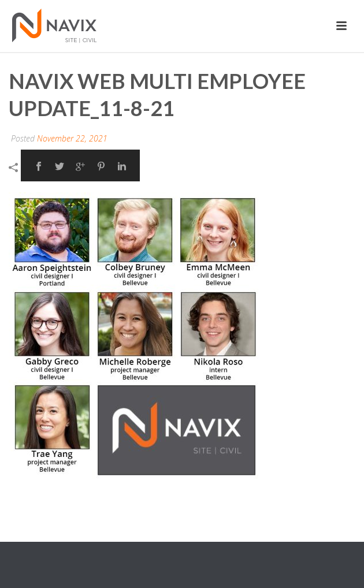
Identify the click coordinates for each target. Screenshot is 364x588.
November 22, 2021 (72, 138)
